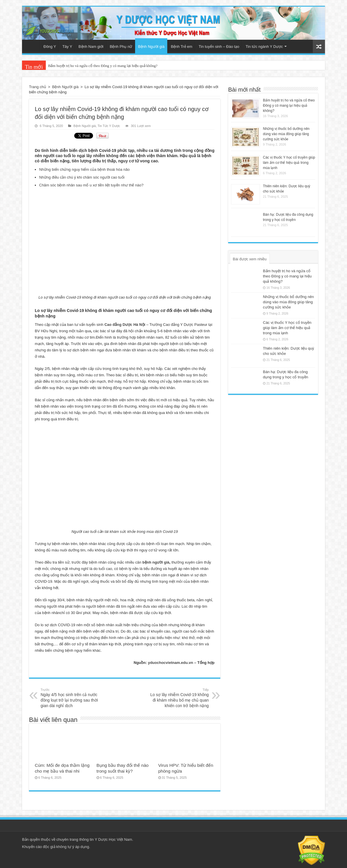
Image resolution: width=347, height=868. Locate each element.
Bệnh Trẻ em (181, 47)
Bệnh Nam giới (91, 47)
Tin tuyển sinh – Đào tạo (219, 47)
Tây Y (67, 47)
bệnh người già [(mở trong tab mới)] (156, 562)
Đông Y (50, 47)
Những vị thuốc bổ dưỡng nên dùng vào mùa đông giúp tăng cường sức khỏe (286, 134)
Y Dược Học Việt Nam (113, 839)
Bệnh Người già (151, 47)
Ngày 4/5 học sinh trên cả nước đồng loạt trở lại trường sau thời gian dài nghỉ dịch (70, 698)
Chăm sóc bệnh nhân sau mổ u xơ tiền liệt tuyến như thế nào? (91, 185)
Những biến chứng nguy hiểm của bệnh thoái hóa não (84, 169)
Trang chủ (32, 46)
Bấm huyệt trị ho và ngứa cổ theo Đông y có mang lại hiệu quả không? (103, 66)
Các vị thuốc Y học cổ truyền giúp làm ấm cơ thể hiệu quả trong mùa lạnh (289, 163)
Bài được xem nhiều (250, 259)
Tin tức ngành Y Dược (264, 47)
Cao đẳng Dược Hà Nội (125, 325)
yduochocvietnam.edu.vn (170, 663)
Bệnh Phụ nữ (121, 47)
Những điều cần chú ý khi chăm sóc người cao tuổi (82, 177)
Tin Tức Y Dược (109, 126)
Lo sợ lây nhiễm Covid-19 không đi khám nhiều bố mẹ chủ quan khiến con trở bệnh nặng (179, 698)
